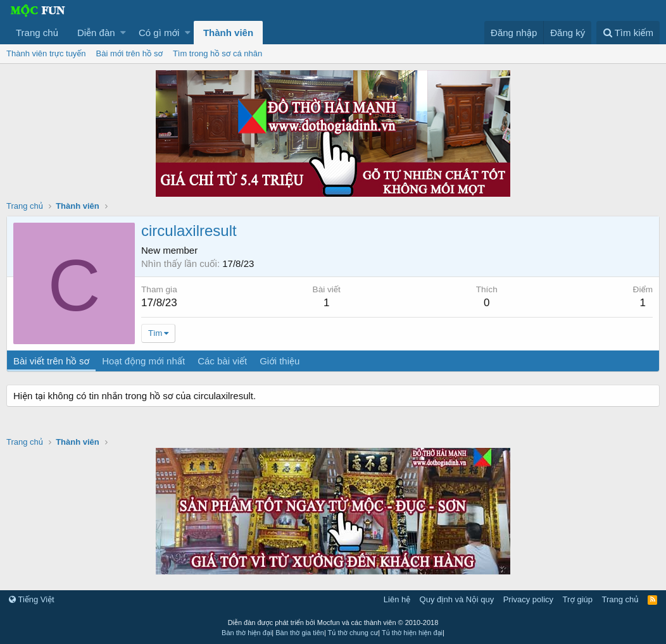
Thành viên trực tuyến (46, 53)
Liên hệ (397, 599)
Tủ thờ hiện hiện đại (412, 633)
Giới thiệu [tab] (280, 361)
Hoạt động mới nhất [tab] (143, 361)
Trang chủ (37, 33)
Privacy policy (528, 599)
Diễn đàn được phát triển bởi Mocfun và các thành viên (333, 622)
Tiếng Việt (32, 599)
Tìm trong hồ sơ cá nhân (217, 53)
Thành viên (228, 33)
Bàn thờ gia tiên (300, 633)
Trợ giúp (578, 599)
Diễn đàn (96, 33)
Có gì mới (159, 33)
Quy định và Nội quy (457, 599)
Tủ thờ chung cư (353, 633)
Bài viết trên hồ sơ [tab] (51, 361)
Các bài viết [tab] (222, 361)
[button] (123, 33)
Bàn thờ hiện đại (247, 633)
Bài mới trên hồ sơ (129, 53)
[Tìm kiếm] (628, 33)
